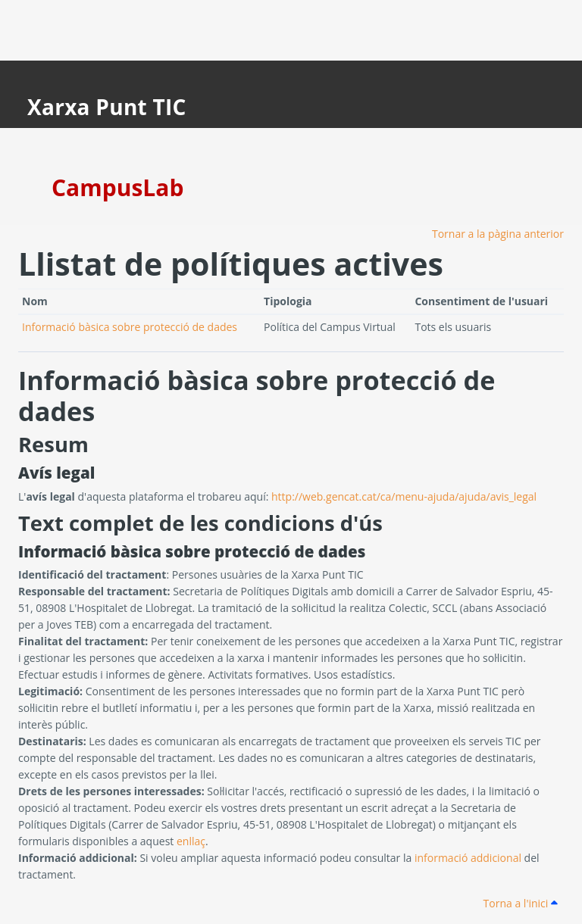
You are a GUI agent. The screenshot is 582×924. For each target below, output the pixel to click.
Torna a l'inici (521, 903)
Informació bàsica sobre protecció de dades (130, 327)
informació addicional (468, 858)
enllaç (191, 841)
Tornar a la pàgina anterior (498, 234)
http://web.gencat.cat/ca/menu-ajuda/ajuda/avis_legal (404, 496)
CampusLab (117, 187)
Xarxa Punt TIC (107, 107)
